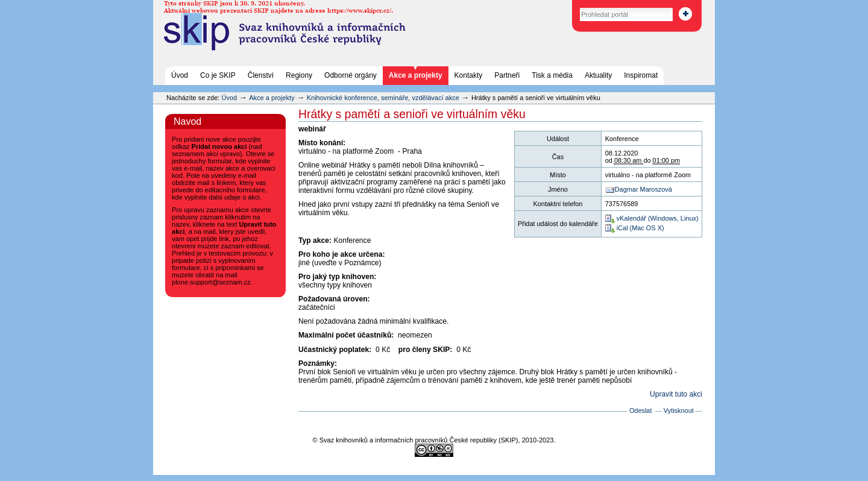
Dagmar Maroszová (643, 189)
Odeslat (641, 410)
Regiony (299, 75)
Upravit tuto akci (676, 394)
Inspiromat (641, 75)
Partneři (507, 75)
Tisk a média (552, 75)
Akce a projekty (416, 75)
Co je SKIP (218, 75)
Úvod (180, 75)
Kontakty (469, 75)
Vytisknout (679, 410)
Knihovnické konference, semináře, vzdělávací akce (384, 98)
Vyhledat (567, 6)
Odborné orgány (351, 75)
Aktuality (598, 75)
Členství (261, 75)
